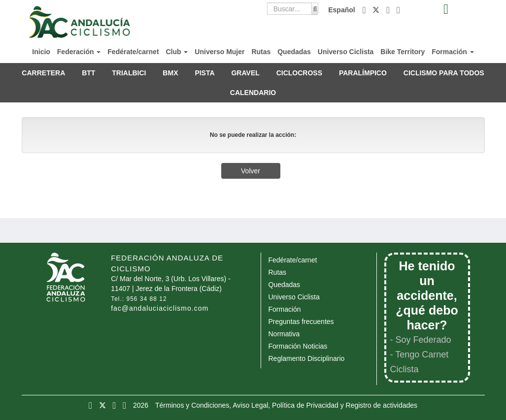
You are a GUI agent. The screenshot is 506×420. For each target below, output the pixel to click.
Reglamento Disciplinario (307, 358)
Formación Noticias (298, 346)
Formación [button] (453, 52)
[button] (365, 10)
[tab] (446, 9)
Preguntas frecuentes (301, 322)
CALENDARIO (253, 93)
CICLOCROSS (299, 73)
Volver (251, 171)
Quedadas (294, 52)
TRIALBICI (129, 73)
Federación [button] (79, 52)
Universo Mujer (219, 52)
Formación (285, 309)
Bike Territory (403, 52)
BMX (170, 73)
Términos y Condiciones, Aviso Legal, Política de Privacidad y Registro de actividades (286, 405)
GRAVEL (245, 73)
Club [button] (177, 52)
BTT (88, 73)
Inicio (41, 52)
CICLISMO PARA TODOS (444, 73)
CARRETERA (43, 73)
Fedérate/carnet (133, 52)
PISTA (204, 73)
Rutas (261, 52)
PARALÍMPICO (363, 73)
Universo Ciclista (346, 52)
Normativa (284, 334)
